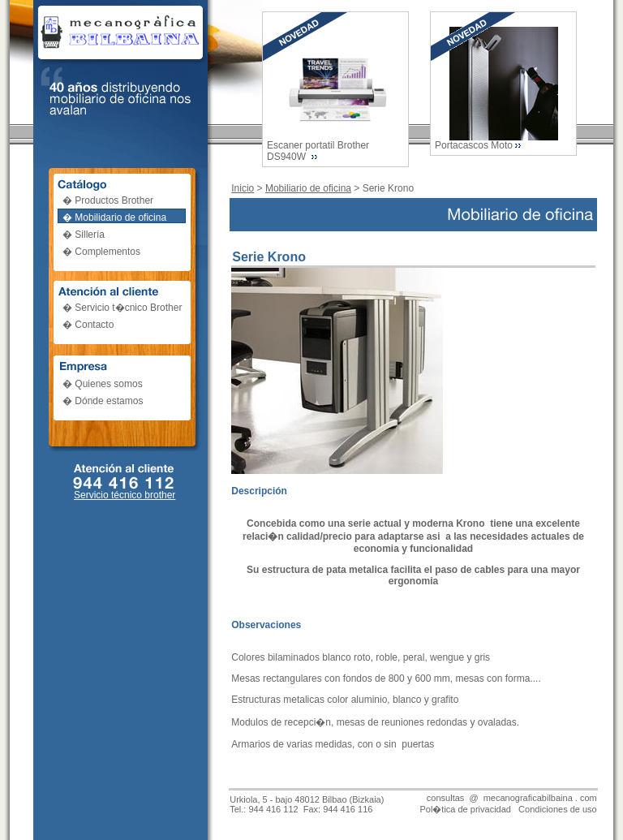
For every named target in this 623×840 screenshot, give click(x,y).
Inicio (243, 188)
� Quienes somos (103, 384)
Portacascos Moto (474, 145)
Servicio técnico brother (125, 495)
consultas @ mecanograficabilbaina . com (512, 798)
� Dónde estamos (103, 401)
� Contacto (88, 325)
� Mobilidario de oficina (114, 218)
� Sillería (84, 235)
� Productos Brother (108, 200)
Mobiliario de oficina (308, 188)
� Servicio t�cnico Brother (122, 308)
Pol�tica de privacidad (465, 809)
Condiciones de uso (558, 809)
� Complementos (101, 252)
